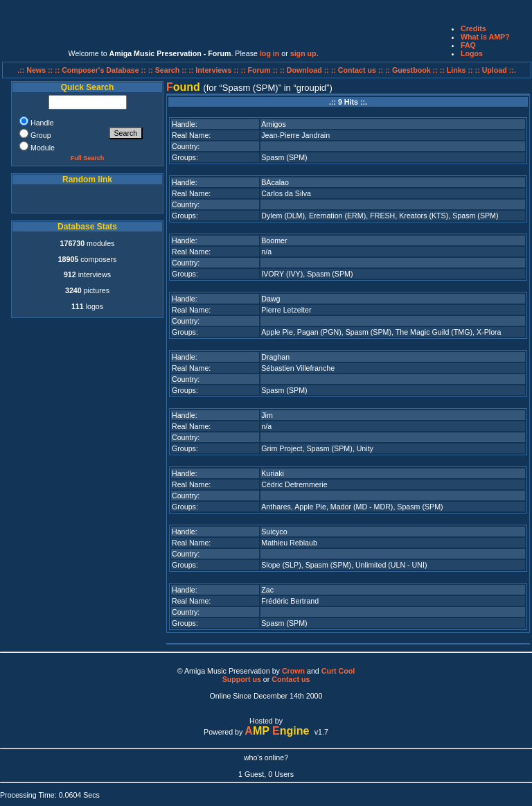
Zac (267, 590)
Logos (472, 53)
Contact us (291, 679)
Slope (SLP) (281, 565)
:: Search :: (169, 70)
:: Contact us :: (357, 70)
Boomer (274, 240)
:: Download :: (305, 70)
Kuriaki (273, 473)
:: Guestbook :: (411, 70)
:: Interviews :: (214, 70)
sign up (303, 53)
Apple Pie (277, 332)
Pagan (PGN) (319, 332)
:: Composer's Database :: (101, 70)
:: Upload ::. (496, 70)
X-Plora (489, 332)
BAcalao (275, 182)
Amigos (274, 124)
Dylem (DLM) (283, 216)
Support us (242, 679)
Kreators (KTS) (424, 216)
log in (269, 53)
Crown (293, 671)
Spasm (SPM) (284, 157)
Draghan (275, 357)
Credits (473, 28)
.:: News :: (36, 70)
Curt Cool (338, 671)
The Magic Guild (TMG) (434, 332)
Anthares (276, 507)
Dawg (271, 299)
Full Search (88, 158)
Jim (267, 415)
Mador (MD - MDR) (362, 507)
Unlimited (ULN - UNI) (391, 565)
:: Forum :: (260, 70)
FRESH (382, 216)
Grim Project (282, 448)
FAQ (468, 45)
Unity (365, 448)
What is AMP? (485, 37)
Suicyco (274, 532)
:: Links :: (456, 70)
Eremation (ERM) (337, 216)
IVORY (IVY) (282, 274)
